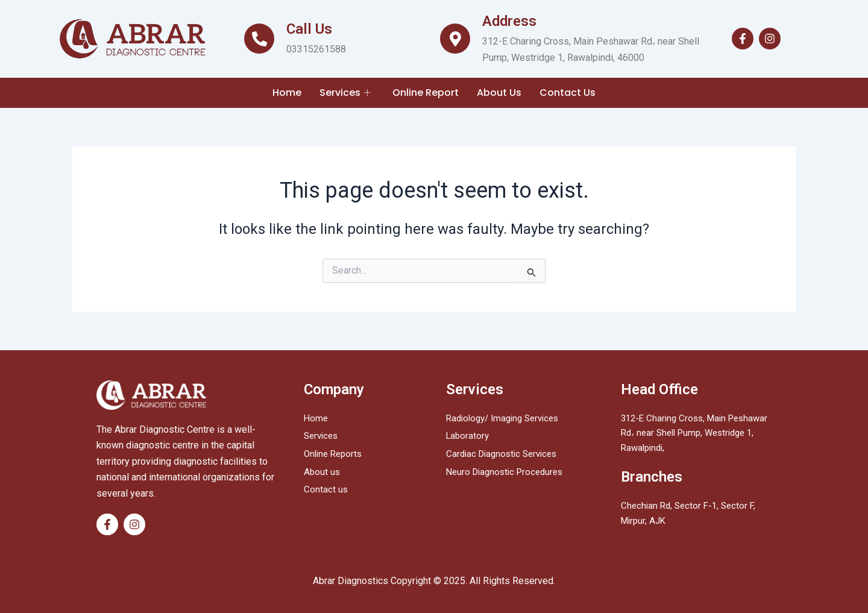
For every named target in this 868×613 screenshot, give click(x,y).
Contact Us (568, 93)
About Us (499, 93)
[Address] (455, 39)
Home (287, 93)
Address (509, 21)
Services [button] (345, 93)
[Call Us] (259, 39)
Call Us (309, 29)
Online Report (426, 93)
